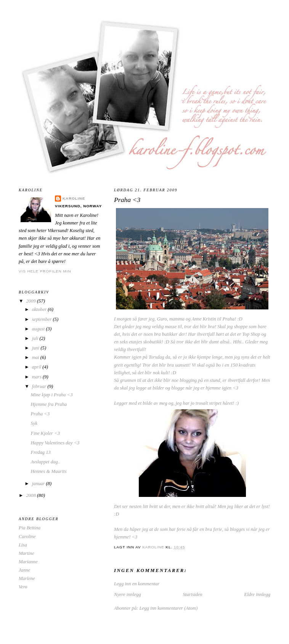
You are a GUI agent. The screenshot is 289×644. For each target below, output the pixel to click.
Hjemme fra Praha (49, 404)
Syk (34, 423)
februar (40, 386)
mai (36, 357)
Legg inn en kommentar (137, 584)
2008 (32, 495)
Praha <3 (40, 414)
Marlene (27, 578)
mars (37, 377)
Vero (23, 587)
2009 (32, 301)
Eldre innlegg (257, 594)
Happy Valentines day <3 (55, 443)
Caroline (27, 537)
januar (39, 484)
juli (36, 338)
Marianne (28, 562)
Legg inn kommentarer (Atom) (169, 608)
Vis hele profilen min (45, 271)
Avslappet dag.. (46, 462)
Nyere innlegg (128, 594)
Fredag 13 (41, 452)
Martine (26, 553)
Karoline (74, 198)
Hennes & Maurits (49, 471)
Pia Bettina (30, 528)
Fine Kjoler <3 (45, 433)
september (43, 319)
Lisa (23, 545)
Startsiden (192, 594)
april (37, 367)
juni (36, 348)
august (39, 329)
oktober (40, 309)
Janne (24, 570)
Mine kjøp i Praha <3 (52, 395)
